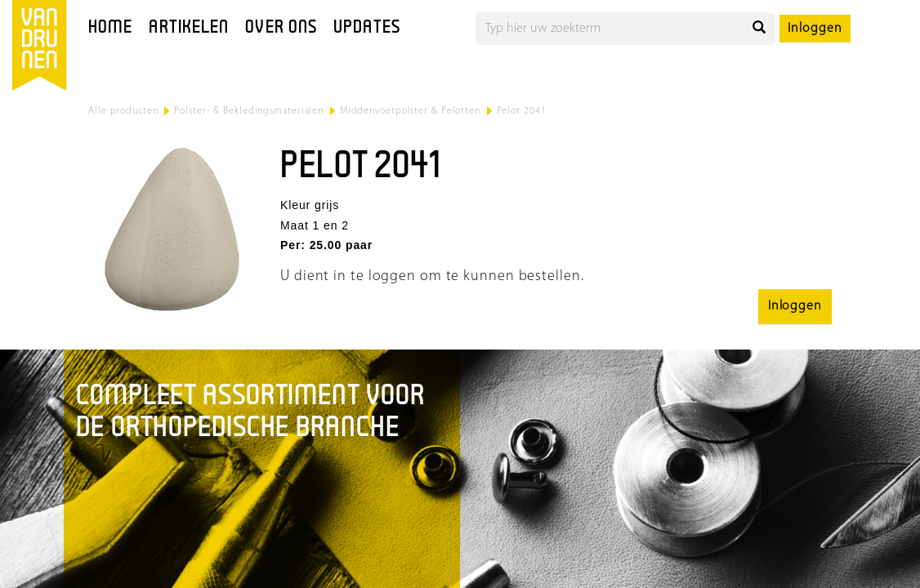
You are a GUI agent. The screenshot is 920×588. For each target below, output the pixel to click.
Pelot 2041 (522, 111)
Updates (367, 28)
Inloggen (815, 29)
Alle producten (123, 111)
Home (110, 28)
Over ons (281, 28)
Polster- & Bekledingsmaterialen (249, 111)
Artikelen (189, 28)
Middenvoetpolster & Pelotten (410, 111)
